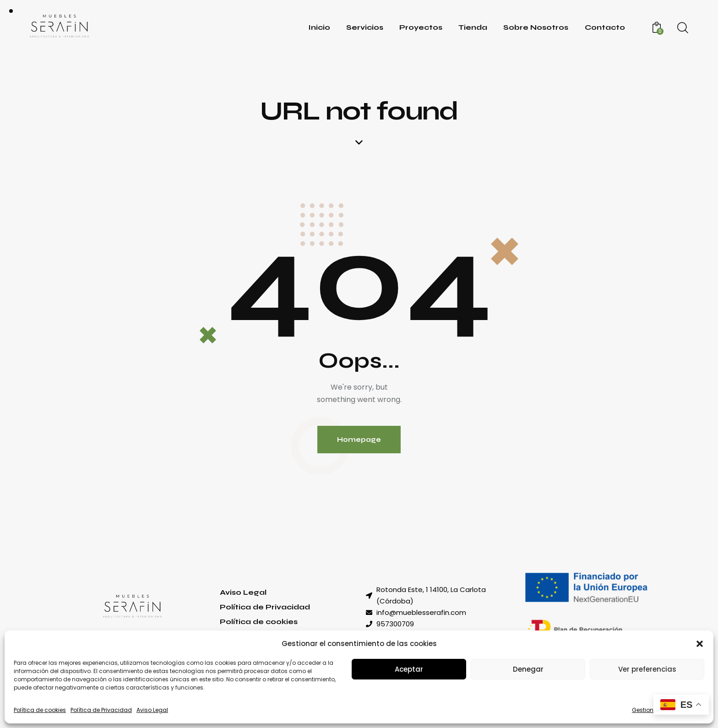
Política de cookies (40, 710)
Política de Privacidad (101, 710)
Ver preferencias (647, 669)
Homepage (359, 440)
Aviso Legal (152, 710)
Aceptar (409, 669)
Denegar (528, 669)
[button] (700, 644)
